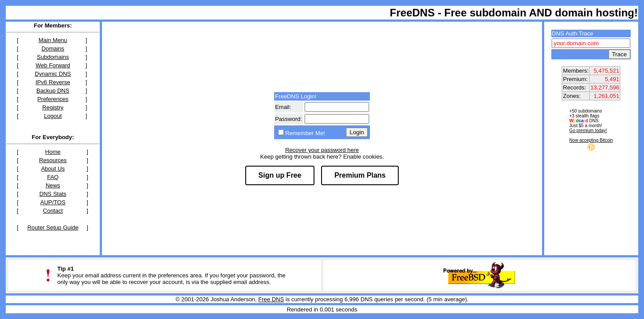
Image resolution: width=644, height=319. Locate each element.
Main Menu (53, 40)
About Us (53, 169)
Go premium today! (588, 130)
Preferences (53, 99)
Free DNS (271, 299)
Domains (53, 49)
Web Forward (53, 65)
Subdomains (53, 57)
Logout (53, 116)
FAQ (53, 177)
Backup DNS (53, 91)
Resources (53, 160)
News (53, 185)
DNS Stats (53, 194)
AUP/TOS (53, 202)
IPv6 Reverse (53, 82)
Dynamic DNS (53, 74)
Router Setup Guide (53, 228)
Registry (53, 107)
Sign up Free (280, 175)
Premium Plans (360, 175)
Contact (53, 211)
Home (53, 152)
